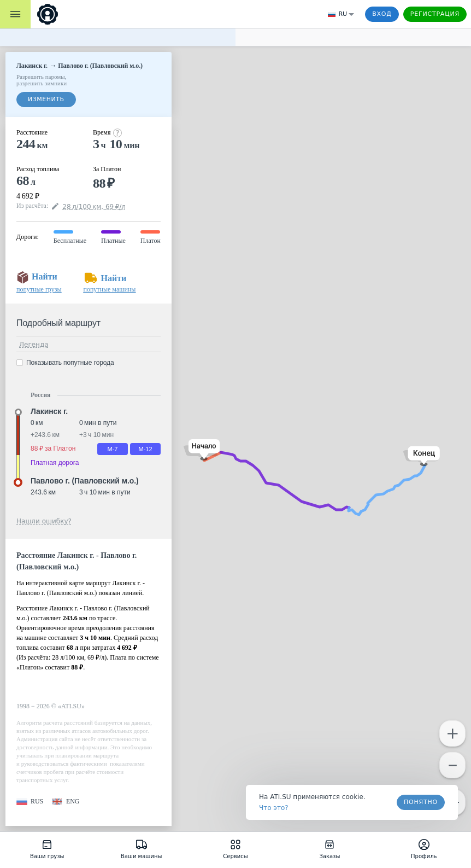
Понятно (421, 802)
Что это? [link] (274, 808)
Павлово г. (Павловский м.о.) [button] (85, 481)
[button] (202, 450)
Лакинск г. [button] (49, 411)
